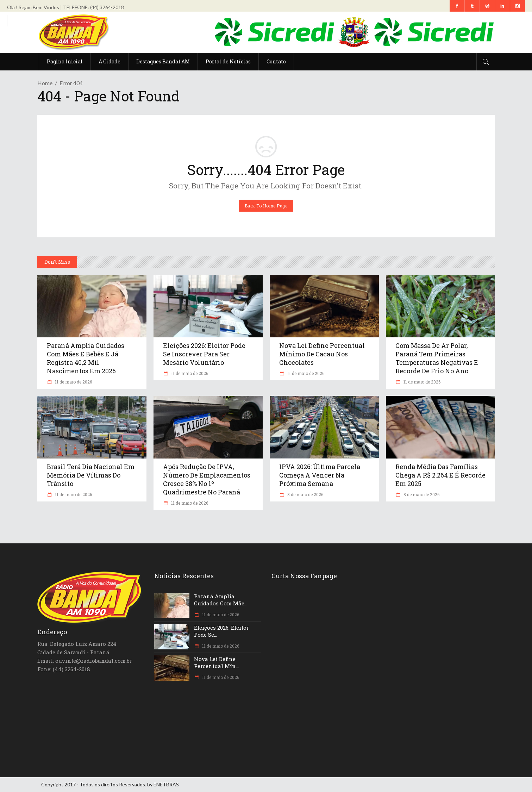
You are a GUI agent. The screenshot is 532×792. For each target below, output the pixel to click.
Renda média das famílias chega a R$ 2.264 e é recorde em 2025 (440, 475)
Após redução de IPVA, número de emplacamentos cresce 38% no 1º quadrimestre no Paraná (207, 479)
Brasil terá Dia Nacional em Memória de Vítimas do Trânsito (91, 475)
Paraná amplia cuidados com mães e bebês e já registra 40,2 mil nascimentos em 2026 (86, 358)
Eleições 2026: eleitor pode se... (221, 631)
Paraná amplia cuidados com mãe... (221, 600)
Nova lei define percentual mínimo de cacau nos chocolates (322, 354)
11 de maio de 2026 (73, 382)
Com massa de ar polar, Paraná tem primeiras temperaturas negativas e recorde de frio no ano (437, 358)
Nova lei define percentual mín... (217, 662)
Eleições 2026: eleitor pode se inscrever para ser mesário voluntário (204, 354)
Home (45, 83)
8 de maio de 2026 (305, 494)
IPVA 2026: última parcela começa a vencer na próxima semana (320, 475)
